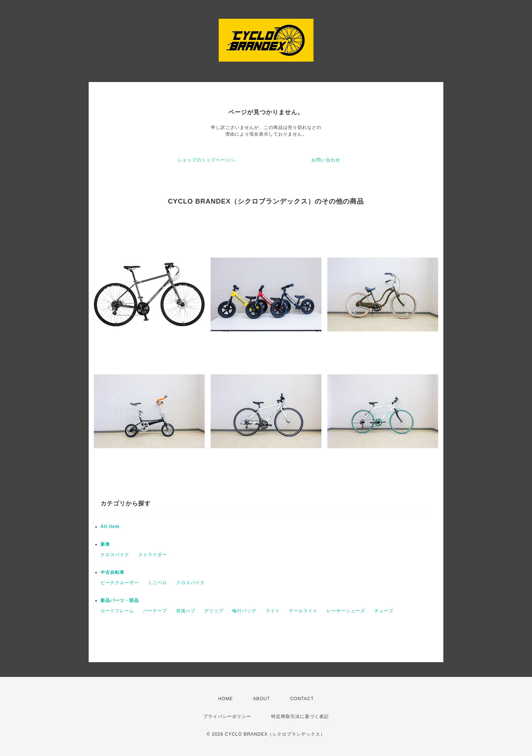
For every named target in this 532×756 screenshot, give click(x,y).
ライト (273, 611)
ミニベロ (157, 583)
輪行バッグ (244, 611)
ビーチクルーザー (120, 583)
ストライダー (153, 555)
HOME (225, 699)
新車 (105, 544)
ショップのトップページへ (206, 160)
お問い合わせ (326, 160)
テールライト (303, 611)
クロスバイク (115, 555)
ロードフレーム (117, 611)
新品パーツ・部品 (120, 600)
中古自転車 (112, 572)
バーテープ (155, 611)
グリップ (214, 611)
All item (110, 527)
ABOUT (262, 699)
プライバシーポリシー (227, 716)
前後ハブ (186, 611)
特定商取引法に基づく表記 (300, 716)
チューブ (384, 611)
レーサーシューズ (346, 611)
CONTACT (302, 699)
